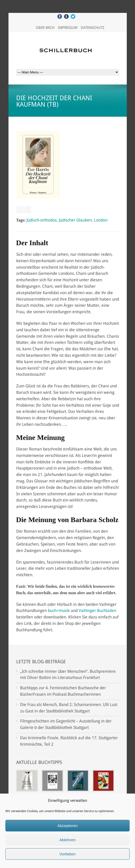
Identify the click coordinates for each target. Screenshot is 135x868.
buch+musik (59, 611)
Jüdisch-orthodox (42, 220)
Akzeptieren (67, 826)
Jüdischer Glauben (75, 220)
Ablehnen (67, 840)
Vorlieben (67, 854)
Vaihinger (87, 611)
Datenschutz (93, 28)
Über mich (45, 28)
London (101, 220)
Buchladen (107, 611)
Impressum (68, 28)
